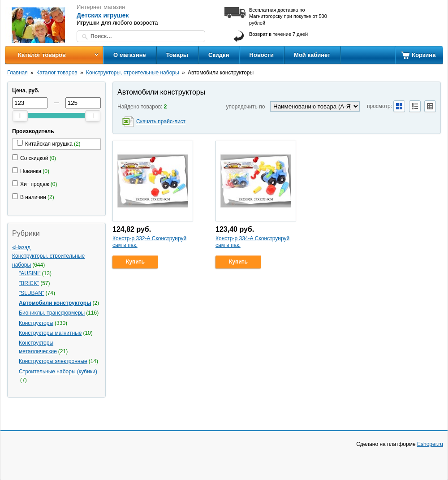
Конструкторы (36, 323)
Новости (262, 55)
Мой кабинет (312, 55)
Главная (17, 73)
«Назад (21, 247)
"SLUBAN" (32, 293)
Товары (177, 55)
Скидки (219, 55)
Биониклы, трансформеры (52, 313)
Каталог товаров (42, 55)
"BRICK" (29, 283)
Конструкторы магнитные (50, 333)
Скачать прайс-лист (161, 121)
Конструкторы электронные (53, 361)
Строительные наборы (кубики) (58, 372)
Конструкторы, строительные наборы (133, 73)
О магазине (130, 55)
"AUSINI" (30, 273)
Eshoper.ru (430, 444)
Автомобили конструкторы (55, 303)
